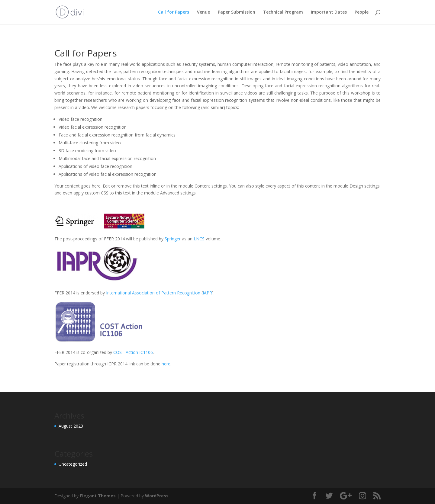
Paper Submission (237, 12)
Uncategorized (73, 464)
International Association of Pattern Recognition (153, 293)
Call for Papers (174, 12)
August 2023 (71, 426)
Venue (203, 12)
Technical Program (283, 12)
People (362, 12)
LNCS (200, 239)
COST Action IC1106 (133, 352)
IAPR (207, 293)
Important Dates (329, 12)
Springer (173, 239)
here (166, 364)
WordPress (157, 496)
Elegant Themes (98, 496)
